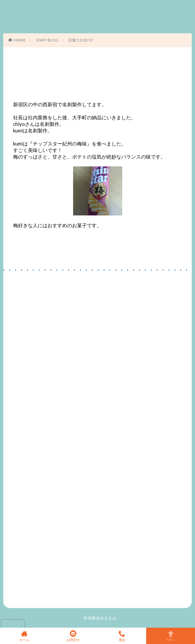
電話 (122, 636)
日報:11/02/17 (81, 40)
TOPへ (171, 636)
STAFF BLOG (47, 40)
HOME (20, 40)
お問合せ (73, 636)
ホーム (24, 636)
